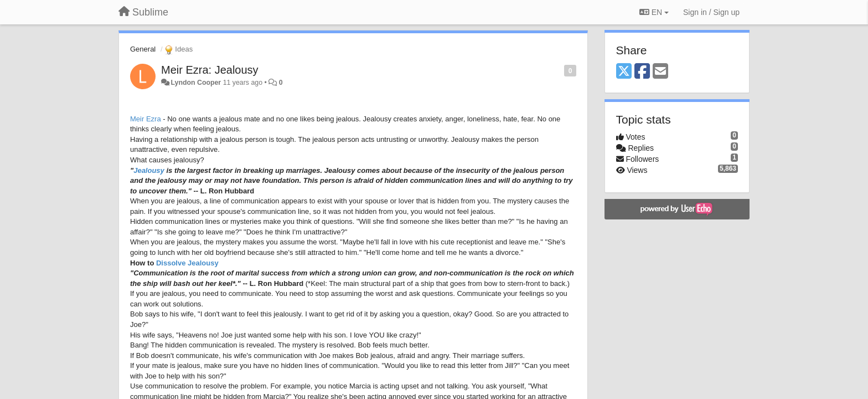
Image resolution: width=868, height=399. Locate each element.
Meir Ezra (146, 119)
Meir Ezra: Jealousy (210, 70)
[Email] (660, 72)
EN (654, 12)
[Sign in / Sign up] (711, 12)
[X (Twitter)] (624, 72)
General (143, 49)
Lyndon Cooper (196, 83)
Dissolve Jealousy (187, 263)
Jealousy (149, 170)
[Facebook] (642, 72)
